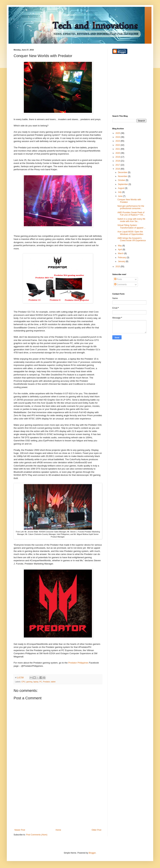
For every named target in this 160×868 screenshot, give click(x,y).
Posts (118, 279)
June (120, 196)
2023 (118, 141)
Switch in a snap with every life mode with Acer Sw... (131, 220)
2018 (118, 161)
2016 (118, 169)
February (122, 258)
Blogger (92, 853)
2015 (118, 267)
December (123, 172)
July (120, 192)
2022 (118, 145)
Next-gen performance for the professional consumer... (131, 207)
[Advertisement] (58, 801)
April (120, 250)
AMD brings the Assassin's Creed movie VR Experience (132, 239)
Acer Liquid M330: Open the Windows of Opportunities (130, 233)
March (121, 253)
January (122, 261)
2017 (118, 165)
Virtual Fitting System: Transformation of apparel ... (131, 226)
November (123, 176)
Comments (120, 285)
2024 (118, 137)
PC (41, 682)
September (123, 184)
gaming (29, 682)
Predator (46, 682)
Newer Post (20, 830)
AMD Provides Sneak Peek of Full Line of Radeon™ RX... (131, 214)
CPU (23, 682)
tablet (53, 682)
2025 (118, 133)
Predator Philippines (78, 663)
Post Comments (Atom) (37, 835)
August (121, 188)
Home (58, 830)
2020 (118, 153)
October (122, 180)
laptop (36, 682)
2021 (118, 149)
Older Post (96, 830)
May (120, 246)
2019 (118, 157)
